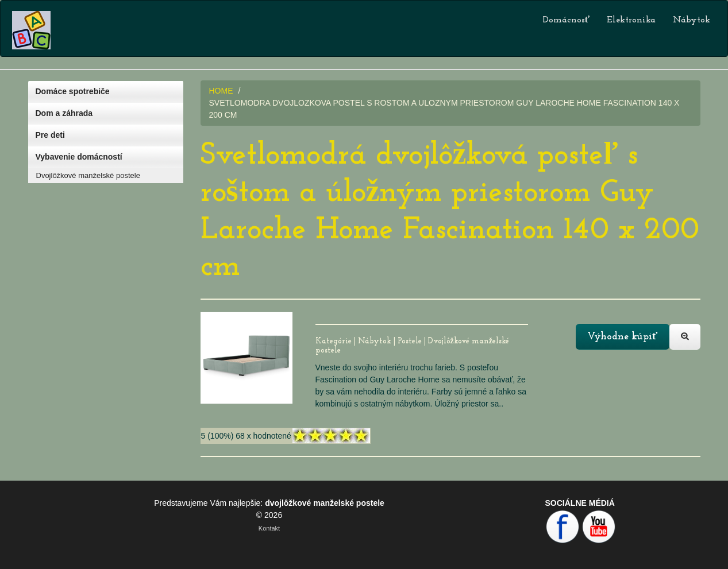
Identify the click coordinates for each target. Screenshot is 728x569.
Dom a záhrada (64, 113)
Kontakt (269, 528)
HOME (221, 91)
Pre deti (50, 135)
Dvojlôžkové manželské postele (88, 175)
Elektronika (631, 20)
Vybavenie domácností (79, 157)
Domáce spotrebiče (73, 91)
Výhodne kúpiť (622, 337)
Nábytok (692, 20)
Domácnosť (566, 20)
